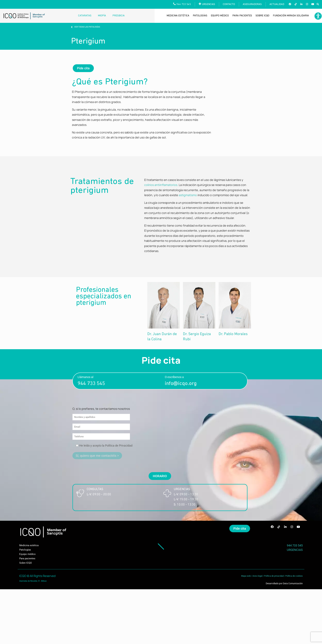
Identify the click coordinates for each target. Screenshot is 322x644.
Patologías (200, 16)
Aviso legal (257, 576)
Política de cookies (294, 576)
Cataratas (85, 16)
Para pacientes (242, 16)
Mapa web (246, 576)
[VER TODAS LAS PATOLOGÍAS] (72, 27)
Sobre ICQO (262, 16)
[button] (318, 4)
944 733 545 (91, 384)
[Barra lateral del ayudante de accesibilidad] (318, 16)
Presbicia (119, 16)
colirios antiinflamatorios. (161, 185)
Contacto (229, 4)
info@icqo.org (181, 384)
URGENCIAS (295, 550)
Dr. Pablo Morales (233, 334)
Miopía (102, 16)
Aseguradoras (252, 4)
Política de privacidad (274, 576)
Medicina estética (178, 16)
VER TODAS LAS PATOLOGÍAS (87, 27)
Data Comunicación (293, 583)
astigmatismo (188, 195)
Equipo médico (220, 16)
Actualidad (277, 4)
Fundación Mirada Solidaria (291, 16)
